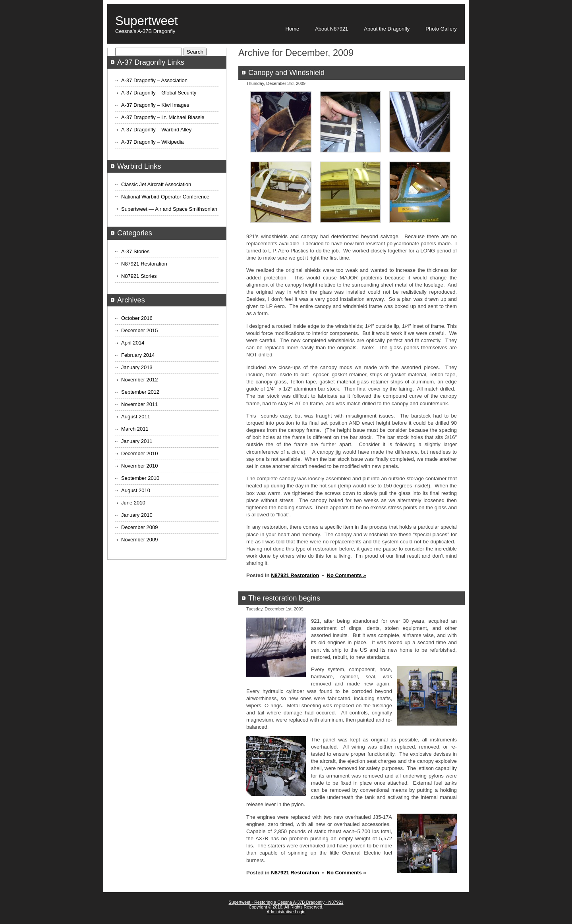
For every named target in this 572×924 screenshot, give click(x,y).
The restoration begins (284, 598)
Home (293, 29)
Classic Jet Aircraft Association (156, 184)
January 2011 (137, 441)
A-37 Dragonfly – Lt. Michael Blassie (163, 117)
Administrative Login (286, 912)
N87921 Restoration (295, 575)
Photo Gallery (441, 29)
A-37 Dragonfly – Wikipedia (153, 142)
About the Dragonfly (387, 29)
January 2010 (137, 515)
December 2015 (140, 330)
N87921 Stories (139, 276)
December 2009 (140, 527)
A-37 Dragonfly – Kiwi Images (155, 105)
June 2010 (133, 503)
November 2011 (140, 404)
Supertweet (147, 21)
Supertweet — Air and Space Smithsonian (169, 209)
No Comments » (347, 575)
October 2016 (137, 318)
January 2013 (137, 367)
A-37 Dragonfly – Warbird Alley (156, 130)
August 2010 (136, 490)
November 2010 (140, 466)
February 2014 (138, 355)
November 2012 (140, 380)
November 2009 (140, 540)
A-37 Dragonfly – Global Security (159, 93)
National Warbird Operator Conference (165, 197)
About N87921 (331, 29)
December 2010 (140, 453)
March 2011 (135, 429)
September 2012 (140, 392)
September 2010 (140, 478)
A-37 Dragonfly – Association (154, 80)
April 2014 (133, 343)
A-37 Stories (135, 251)
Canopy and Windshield (286, 73)
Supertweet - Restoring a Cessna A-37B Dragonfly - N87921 (286, 902)
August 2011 (136, 417)
